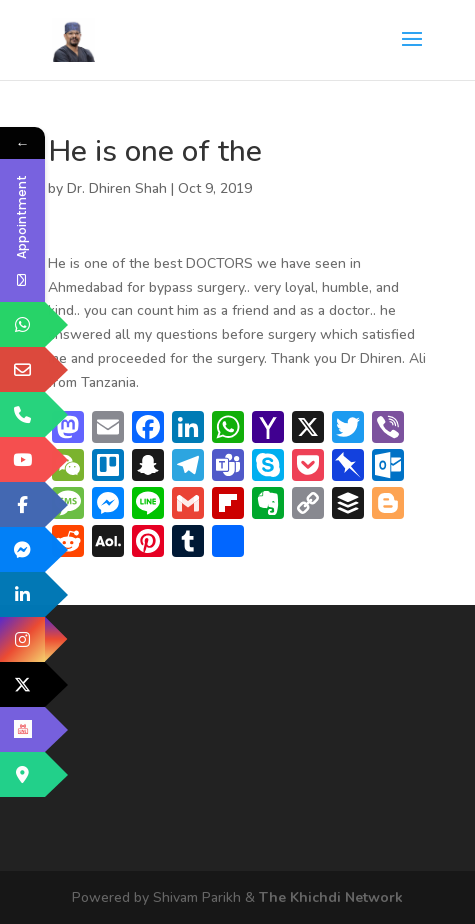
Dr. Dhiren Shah (117, 188)
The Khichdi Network (331, 897)
